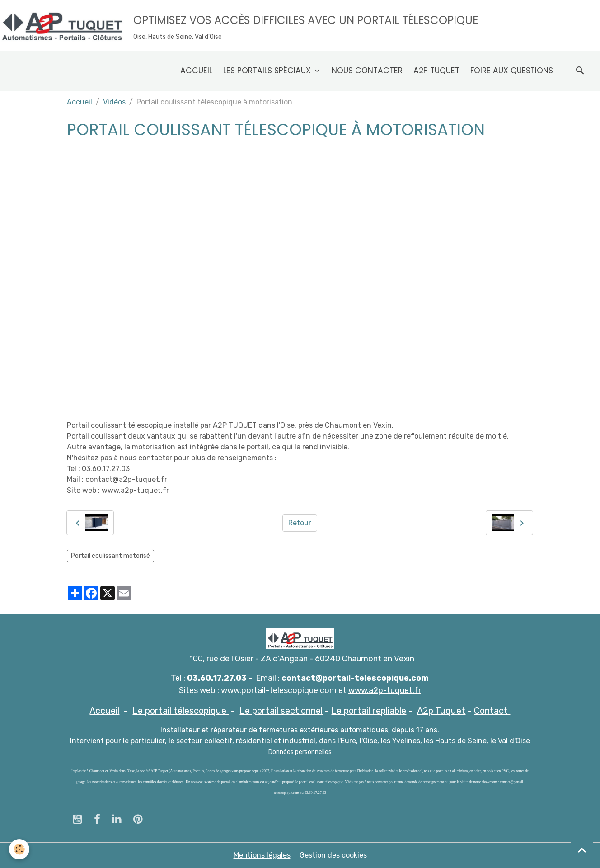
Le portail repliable (369, 711)
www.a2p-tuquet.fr (385, 690)
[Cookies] (19, 849)
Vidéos (114, 102)
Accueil (196, 71)
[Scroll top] (582, 850)
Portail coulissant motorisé (110, 556)
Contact (492, 711)
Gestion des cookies (333, 855)
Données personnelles (300, 752)
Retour (300, 523)
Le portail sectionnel (281, 711)
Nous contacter (367, 71)
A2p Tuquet (436, 71)
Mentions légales (262, 855)
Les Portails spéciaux (268, 71)
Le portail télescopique (180, 711)
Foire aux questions (512, 71)
